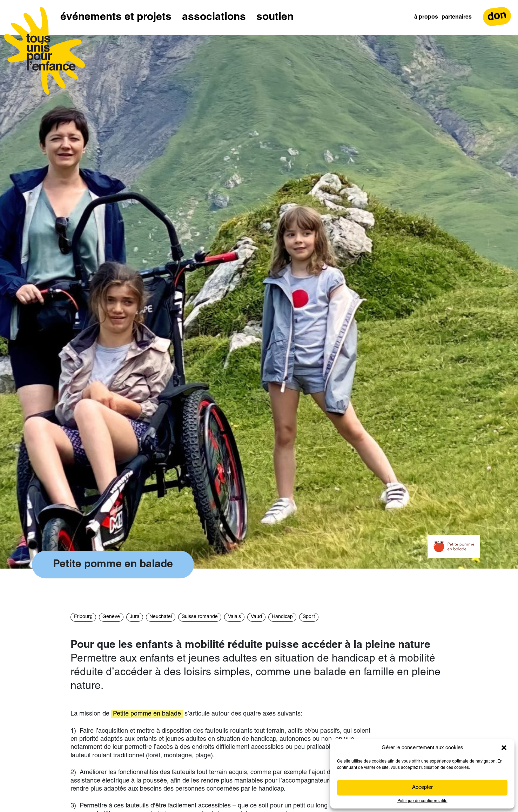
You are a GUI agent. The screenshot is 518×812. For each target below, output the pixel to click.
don (497, 16)
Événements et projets (116, 17)
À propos (426, 17)
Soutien (275, 17)
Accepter (422, 788)
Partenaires (457, 17)
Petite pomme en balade (147, 714)
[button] (504, 748)
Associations (214, 17)
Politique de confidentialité (422, 801)
